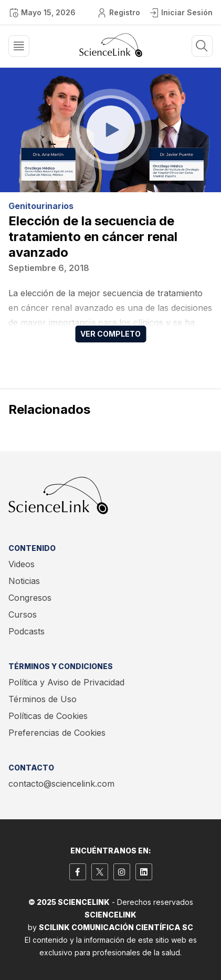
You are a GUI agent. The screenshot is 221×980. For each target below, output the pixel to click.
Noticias (24, 581)
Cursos (23, 614)
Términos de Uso (43, 699)
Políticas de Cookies (48, 716)
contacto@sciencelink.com (61, 784)
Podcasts (27, 631)
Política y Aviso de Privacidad (66, 682)
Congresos (30, 598)
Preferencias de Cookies (57, 733)
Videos (22, 564)
